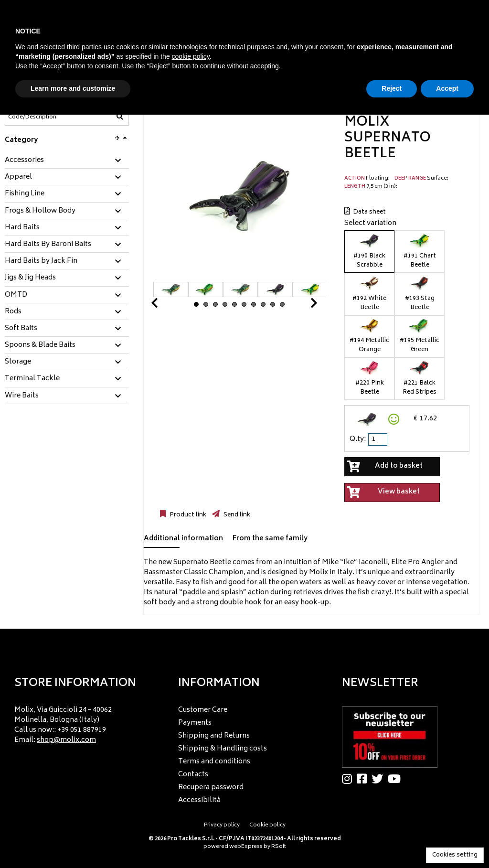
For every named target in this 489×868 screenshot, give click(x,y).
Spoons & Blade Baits (40, 345)
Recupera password (211, 788)
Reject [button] (392, 88)
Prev (166, 305)
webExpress (246, 847)
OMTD (16, 295)
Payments (195, 723)
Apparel (18, 177)
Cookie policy (267, 825)
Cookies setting (455, 855)
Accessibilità (199, 800)
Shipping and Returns (214, 736)
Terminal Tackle (32, 379)
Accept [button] (447, 88)
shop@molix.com (66, 740)
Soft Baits (21, 329)
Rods (13, 312)
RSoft (279, 847)
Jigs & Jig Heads (30, 278)
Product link (187, 515)
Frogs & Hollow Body (40, 211)
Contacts (193, 775)
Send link (236, 515)
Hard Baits (22, 228)
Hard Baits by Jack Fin (41, 261)
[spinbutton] (379, 439)
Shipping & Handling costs (223, 749)
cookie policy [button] (191, 56)
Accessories (24, 161)
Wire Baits (22, 396)
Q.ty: (358, 439)
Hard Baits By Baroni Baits (48, 245)
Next (302, 305)
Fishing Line (25, 194)
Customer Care (203, 710)
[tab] (67, 161)
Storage (18, 362)
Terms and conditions (214, 762)
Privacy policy (222, 825)
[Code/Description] (43, 117)
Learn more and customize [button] (73, 88)
